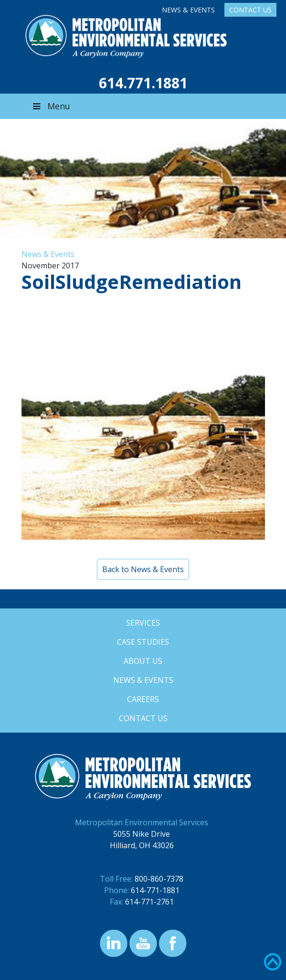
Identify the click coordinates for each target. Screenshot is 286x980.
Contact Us (250, 10)
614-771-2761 (149, 902)
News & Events (188, 10)
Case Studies (143, 642)
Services (143, 623)
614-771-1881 (155, 890)
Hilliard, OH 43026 (142, 845)
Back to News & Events (143, 569)
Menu (51, 106)
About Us (143, 661)
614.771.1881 (143, 83)
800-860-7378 (159, 879)
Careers (143, 699)
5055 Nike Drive (142, 834)
